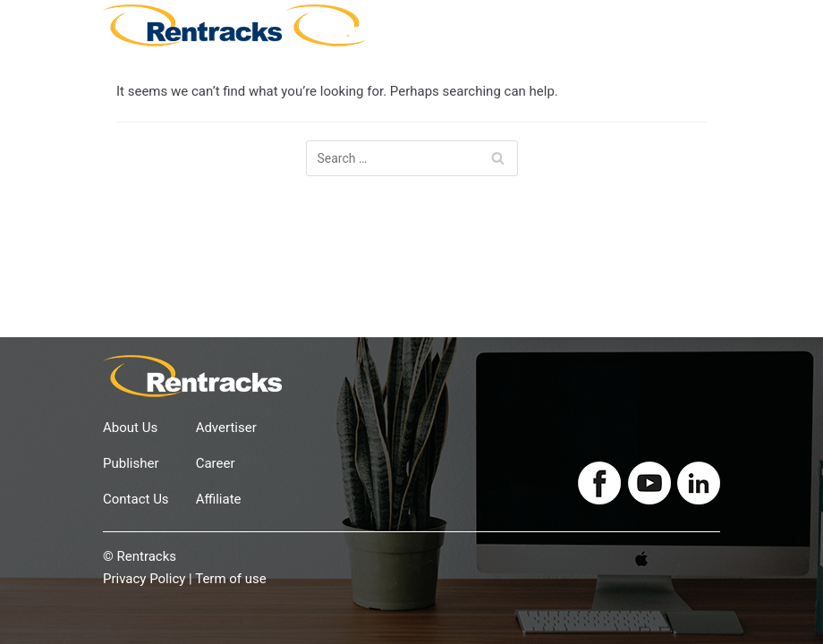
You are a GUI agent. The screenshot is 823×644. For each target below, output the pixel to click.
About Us (130, 428)
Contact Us (136, 499)
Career (216, 463)
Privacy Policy (144, 579)
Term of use (231, 579)
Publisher (131, 463)
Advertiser (226, 428)
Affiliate (219, 499)
